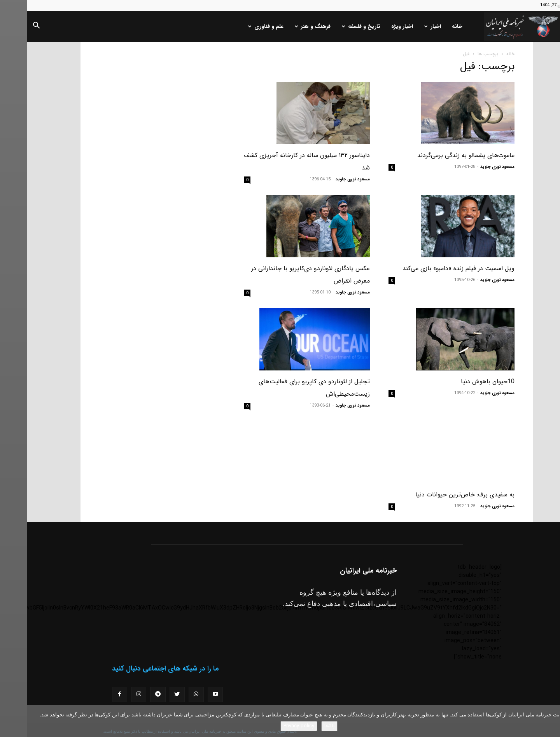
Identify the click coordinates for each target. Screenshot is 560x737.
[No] (550, 721)
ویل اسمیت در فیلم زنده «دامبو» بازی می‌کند (432, 268)
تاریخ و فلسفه (334, 26)
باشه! (303, 726)
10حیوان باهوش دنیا (461, 382)
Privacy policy (272, 726)
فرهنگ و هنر (286, 26)
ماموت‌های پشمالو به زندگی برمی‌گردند (439, 155)
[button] (9, 27)
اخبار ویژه (375, 26)
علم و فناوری (239, 26)
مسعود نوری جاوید (471, 167)
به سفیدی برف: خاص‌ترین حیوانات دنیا (438, 479)
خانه (430, 26)
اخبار (406, 26)
